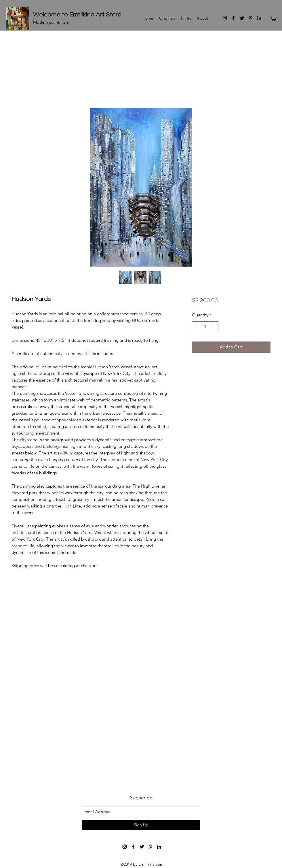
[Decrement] (197, 327)
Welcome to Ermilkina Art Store (77, 15)
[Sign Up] (141, 825)
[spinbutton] (205, 327)
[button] (273, 18)
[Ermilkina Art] (225, 18)
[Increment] (214, 327)
